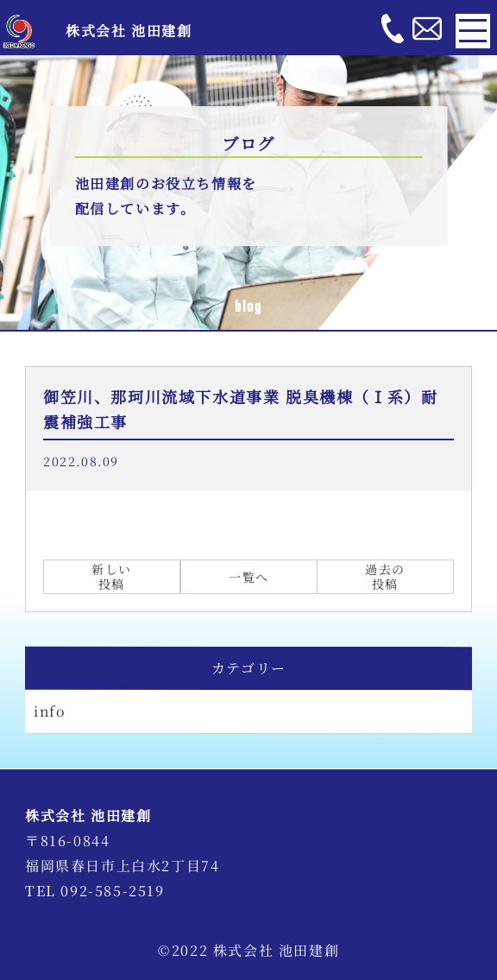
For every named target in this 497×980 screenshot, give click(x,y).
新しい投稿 (112, 577)
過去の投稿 (385, 577)
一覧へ (249, 577)
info (50, 711)
